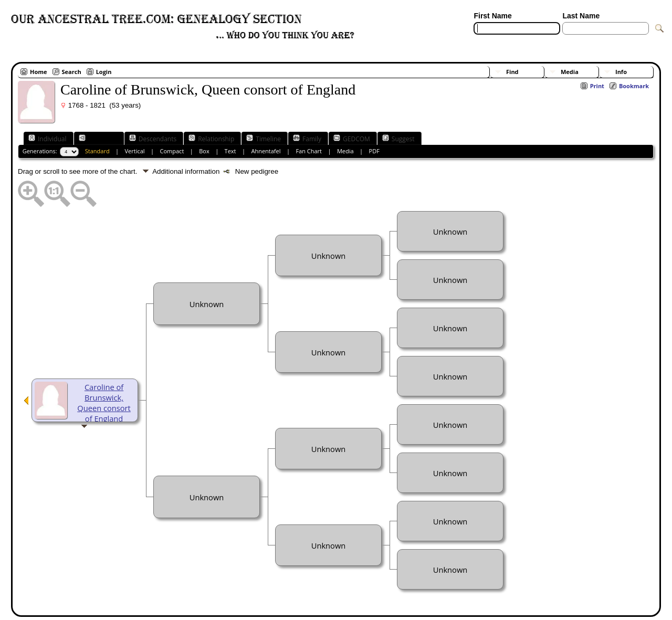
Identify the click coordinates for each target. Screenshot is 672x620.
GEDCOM (352, 139)
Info (621, 72)
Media (570, 72)
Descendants (153, 139)
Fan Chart (309, 151)
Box (204, 151)
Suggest (398, 139)
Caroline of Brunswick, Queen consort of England (104, 403)
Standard (97, 151)
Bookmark (634, 86)
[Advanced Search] (505, 41)
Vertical (135, 151)
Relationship (211, 139)
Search (72, 72)
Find (512, 72)
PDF (374, 151)
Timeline (264, 139)
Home (39, 72)
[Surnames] (581, 41)
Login (104, 72)
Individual (48, 139)
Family (307, 139)
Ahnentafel (266, 151)
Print (597, 86)
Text (230, 151)
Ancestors (98, 139)
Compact (172, 151)
